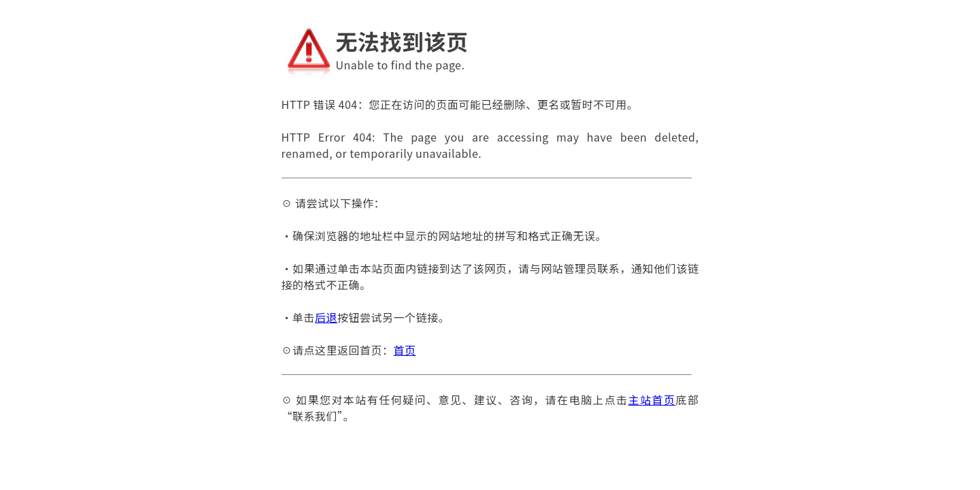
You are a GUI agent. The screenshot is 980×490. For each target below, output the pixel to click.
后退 (326, 317)
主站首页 (652, 399)
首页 (405, 350)
